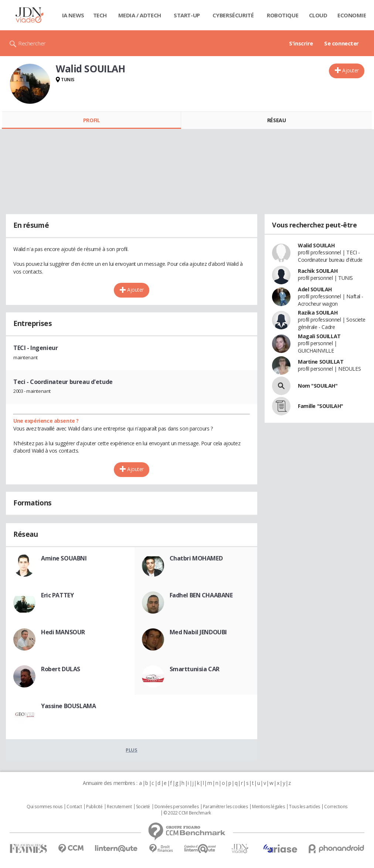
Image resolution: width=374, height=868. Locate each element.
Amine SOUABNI (64, 558)
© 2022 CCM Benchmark (187, 813)
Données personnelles (177, 807)
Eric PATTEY (57, 595)
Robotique (283, 15)
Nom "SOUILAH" (318, 386)
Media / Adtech (140, 15)
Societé (143, 807)
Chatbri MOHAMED (196, 558)
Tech (100, 15)
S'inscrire (301, 43)
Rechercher (32, 43)
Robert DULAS (61, 669)
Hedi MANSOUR (63, 632)
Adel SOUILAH (315, 289)
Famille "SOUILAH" (321, 406)
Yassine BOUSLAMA (68, 706)
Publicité (94, 807)
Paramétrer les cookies (225, 807)
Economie (352, 15)
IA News (73, 15)
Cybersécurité (233, 15)
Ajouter (351, 70)
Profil (91, 120)
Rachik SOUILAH (318, 271)
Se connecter (341, 43)
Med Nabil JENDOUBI (198, 632)
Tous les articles (305, 807)
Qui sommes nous (45, 807)
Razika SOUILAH (318, 313)
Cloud (318, 15)
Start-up (187, 15)
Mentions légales (268, 807)
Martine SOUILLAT (321, 362)
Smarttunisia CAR (195, 669)
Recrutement (119, 807)
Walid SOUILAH (316, 245)
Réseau (276, 120)
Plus (131, 750)
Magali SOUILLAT (319, 336)
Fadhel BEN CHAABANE (201, 595)
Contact (74, 807)
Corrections (336, 807)
